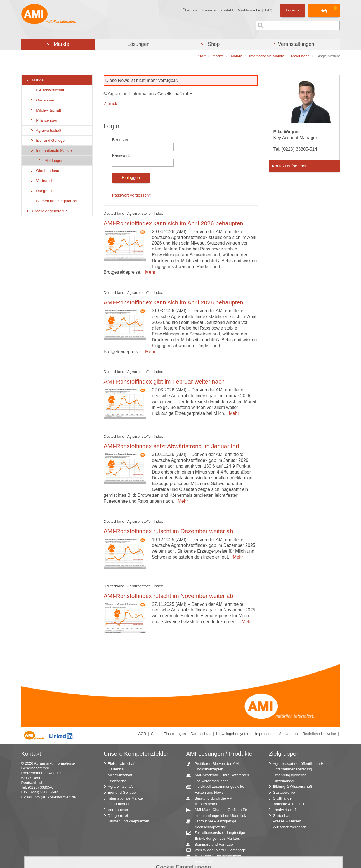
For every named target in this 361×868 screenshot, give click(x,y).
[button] (58, 44)
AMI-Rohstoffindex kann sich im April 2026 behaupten (174, 223)
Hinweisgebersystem (233, 734)
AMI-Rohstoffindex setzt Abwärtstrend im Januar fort (172, 446)
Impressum (264, 734)
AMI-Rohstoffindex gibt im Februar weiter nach (164, 381)
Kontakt (227, 10)
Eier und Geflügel (48, 140)
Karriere (209, 10)
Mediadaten (288, 734)
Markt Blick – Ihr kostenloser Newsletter (216, 858)
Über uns (190, 10)
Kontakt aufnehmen (290, 166)
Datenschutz (201, 734)
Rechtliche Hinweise (319, 734)
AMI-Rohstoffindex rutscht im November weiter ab (168, 596)
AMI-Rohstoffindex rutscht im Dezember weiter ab (168, 531)
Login (293, 10)
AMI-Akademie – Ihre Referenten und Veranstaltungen (220, 778)
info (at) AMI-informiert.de (55, 797)
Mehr (149, 272)
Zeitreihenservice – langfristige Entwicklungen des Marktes (218, 835)
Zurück (111, 104)
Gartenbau (42, 100)
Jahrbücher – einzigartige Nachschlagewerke (213, 824)
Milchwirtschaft (46, 110)
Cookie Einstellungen (168, 734)
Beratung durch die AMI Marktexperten (212, 801)
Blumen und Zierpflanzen (54, 201)
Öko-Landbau (45, 171)
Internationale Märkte (51, 151)
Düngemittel (43, 191)
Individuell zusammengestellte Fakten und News (217, 789)
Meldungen (51, 161)
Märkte (35, 80)
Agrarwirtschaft (46, 130)
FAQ (269, 10)
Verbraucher (43, 181)
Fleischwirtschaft (47, 90)
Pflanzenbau (44, 120)
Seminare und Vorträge (212, 845)
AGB (142, 734)
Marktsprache (249, 10)
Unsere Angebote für (46, 211)
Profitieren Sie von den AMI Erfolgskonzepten (215, 766)
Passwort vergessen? (132, 195)
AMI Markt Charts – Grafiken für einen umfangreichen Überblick (219, 812)
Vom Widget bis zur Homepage (218, 850)
